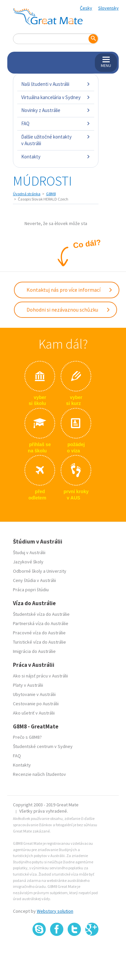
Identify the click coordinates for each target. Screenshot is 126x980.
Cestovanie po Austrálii (36, 704)
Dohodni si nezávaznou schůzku (68, 310)
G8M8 (51, 194)
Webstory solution (55, 911)
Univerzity (56, 571)
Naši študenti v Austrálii (56, 84)
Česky (86, 8)
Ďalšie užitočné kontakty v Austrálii (56, 140)
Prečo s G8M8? (27, 737)
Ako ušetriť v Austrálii (34, 713)
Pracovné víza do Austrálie (39, 633)
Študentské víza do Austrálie (41, 614)
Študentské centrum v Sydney (43, 746)
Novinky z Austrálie (56, 110)
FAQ (56, 123)
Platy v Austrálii (28, 685)
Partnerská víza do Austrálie (41, 623)
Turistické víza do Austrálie (39, 642)
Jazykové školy (28, 562)
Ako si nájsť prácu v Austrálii (40, 676)
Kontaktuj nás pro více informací (70, 290)
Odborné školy (28, 571)
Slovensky (108, 8)
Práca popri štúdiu (31, 590)
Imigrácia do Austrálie (34, 651)
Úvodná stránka (27, 194)
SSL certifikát (74, 951)
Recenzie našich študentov (39, 774)
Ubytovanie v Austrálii (34, 694)
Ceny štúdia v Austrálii (34, 580)
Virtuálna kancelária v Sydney (56, 97)
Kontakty (56, 157)
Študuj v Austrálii (29, 552)
